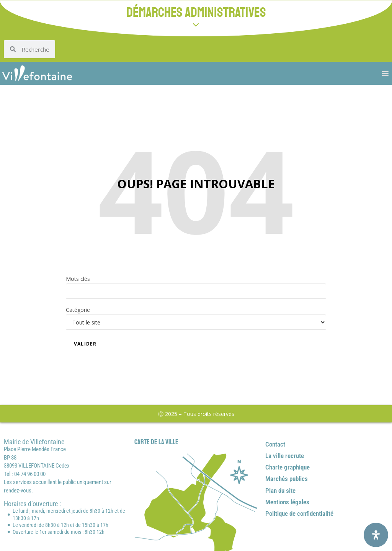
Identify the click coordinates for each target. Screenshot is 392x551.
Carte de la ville (156, 442)
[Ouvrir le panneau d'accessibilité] (376, 535)
